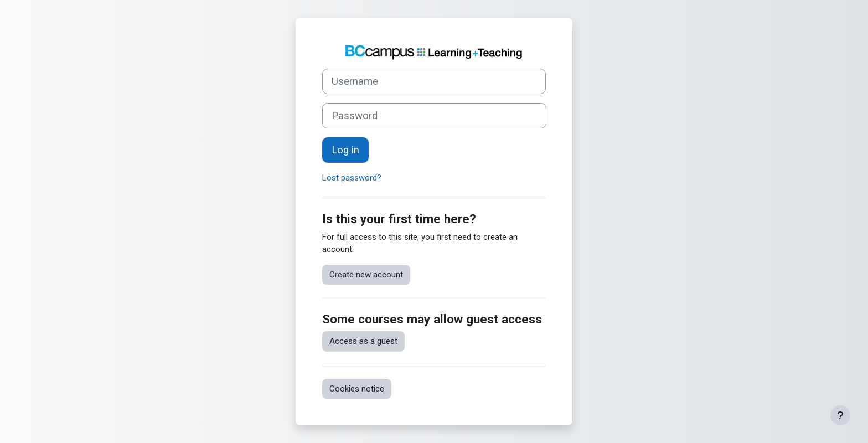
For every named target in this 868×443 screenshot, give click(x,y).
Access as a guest (363, 341)
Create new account (366, 275)
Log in (345, 150)
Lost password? (352, 178)
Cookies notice (357, 389)
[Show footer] (840, 415)
